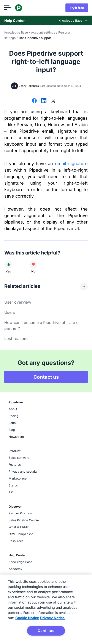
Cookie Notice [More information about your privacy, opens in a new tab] (27, 618)
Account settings (43, 32)
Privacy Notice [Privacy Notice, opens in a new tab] (52, 618)
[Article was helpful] (8, 265)
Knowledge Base (16, 32)
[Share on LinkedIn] (44, 101)
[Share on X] (53, 101)
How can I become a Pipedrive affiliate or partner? (42, 325)
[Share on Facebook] (34, 101)
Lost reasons (16, 339)
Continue (46, 631)
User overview (18, 302)
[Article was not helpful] (33, 265)
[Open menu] (8, 8)
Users (10, 312)
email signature (71, 164)
